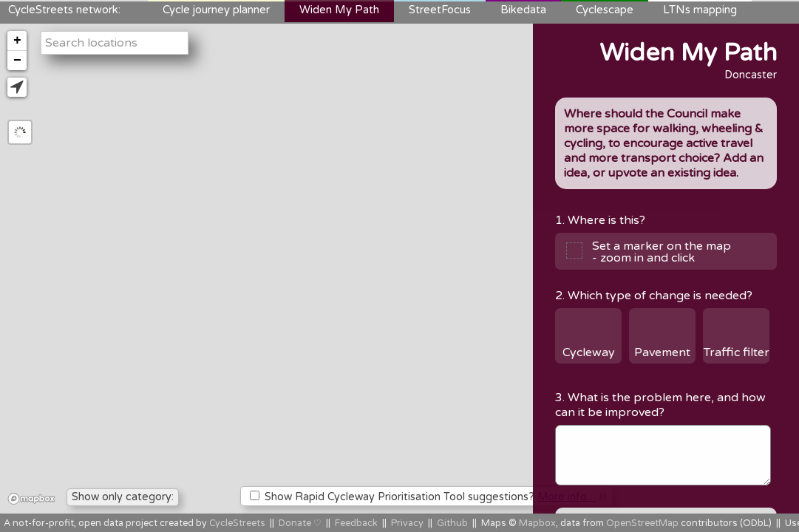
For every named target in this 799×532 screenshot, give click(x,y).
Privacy (407, 524)
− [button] (17, 61)
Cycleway (589, 352)
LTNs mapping (700, 10)
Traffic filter (737, 352)
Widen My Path (339, 10)
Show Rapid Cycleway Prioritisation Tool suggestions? (428, 497)
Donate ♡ (300, 524)
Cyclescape (605, 10)
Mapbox (537, 524)
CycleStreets (237, 524)
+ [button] (17, 41)
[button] (17, 87)
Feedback (356, 524)
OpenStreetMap (642, 524)
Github (452, 524)
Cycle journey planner (216, 10)
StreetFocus (440, 10)
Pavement (662, 352)
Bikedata (523, 10)
